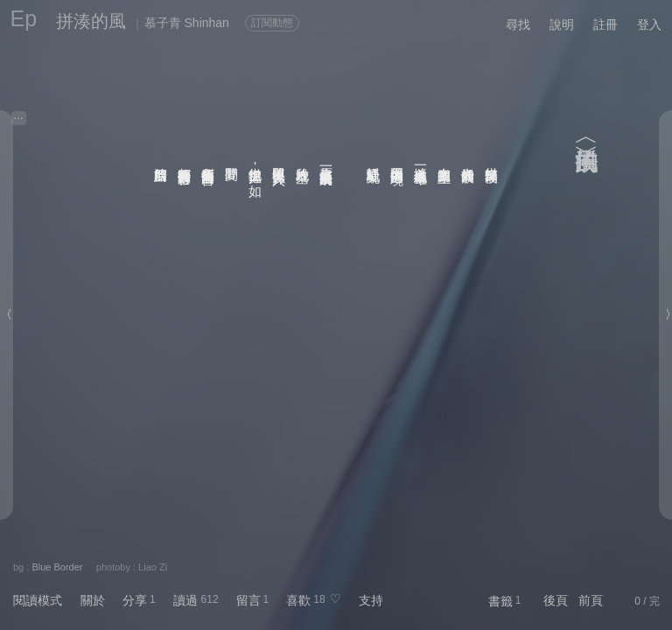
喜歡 (298, 600)
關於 (93, 600)
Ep (24, 18)
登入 (649, 24)
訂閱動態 (272, 23)
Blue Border (57, 567)
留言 (248, 600)
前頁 (591, 600)
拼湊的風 (91, 21)
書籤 (500, 601)
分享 (135, 600)
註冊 (605, 24)
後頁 (556, 600)
